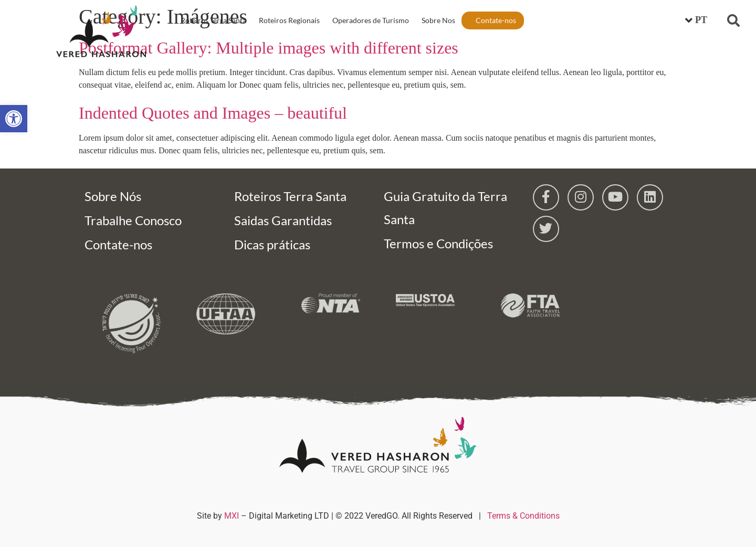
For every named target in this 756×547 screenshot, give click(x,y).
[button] (733, 20)
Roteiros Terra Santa (213, 20)
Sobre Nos (438, 20)
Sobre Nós (113, 196)
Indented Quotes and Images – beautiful (213, 113)
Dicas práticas (272, 244)
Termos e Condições (438, 243)
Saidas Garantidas (283, 220)
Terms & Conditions (523, 516)
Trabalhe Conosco (133, 220)
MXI (232, 516)
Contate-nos (496, 20)
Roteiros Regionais (289, 20)
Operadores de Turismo (371, 20)
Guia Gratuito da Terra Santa (445, 208)
